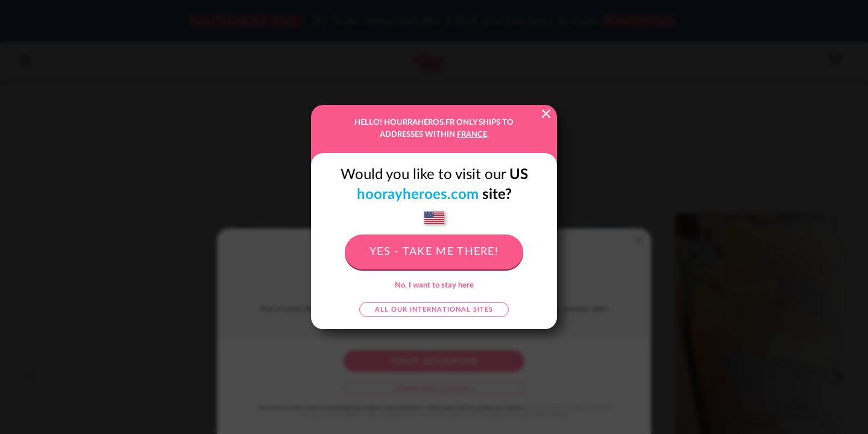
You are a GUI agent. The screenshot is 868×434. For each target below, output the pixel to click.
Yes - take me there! (434, 252)
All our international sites (434, 310)
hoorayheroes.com (418, 195)
